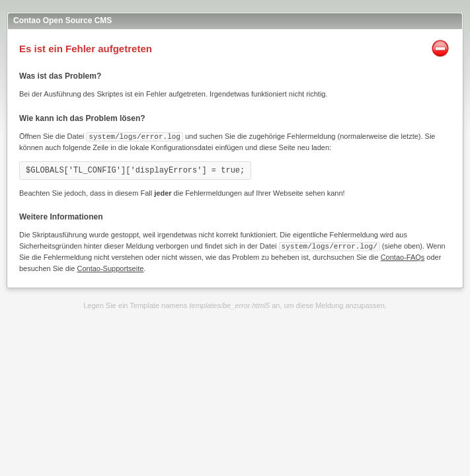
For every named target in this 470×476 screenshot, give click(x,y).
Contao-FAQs (403, 256)
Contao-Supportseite (110, 267)
